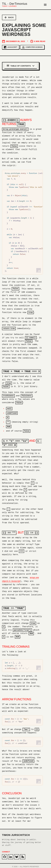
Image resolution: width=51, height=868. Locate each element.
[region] (22, 222)
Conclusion (12, 792)
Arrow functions (17, 698)
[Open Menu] (45, 5)
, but (20, 532)
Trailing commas (16, 645)
